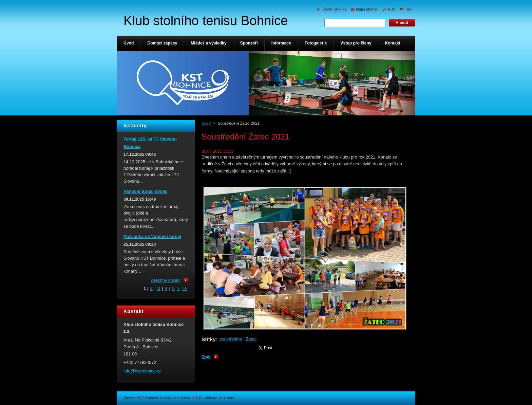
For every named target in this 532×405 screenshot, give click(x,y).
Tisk (408, 9)
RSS (392, 9)
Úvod (206, 123)
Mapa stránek (367, 9)
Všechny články (165, 280)
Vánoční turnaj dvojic (145, 191)
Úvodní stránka (334, 9)
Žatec (251, 339)
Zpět (206, 357)
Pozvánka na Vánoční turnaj (152, 236)
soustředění (231, 339)
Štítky (209, 339)
